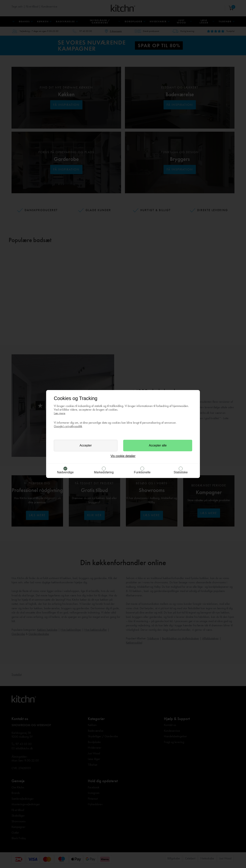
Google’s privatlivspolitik (68, 426)
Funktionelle (142, 472)
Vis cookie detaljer (123, 456)
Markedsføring (104, 472)
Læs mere (60, 413)
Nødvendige (65, 472)
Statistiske (181, 472)
